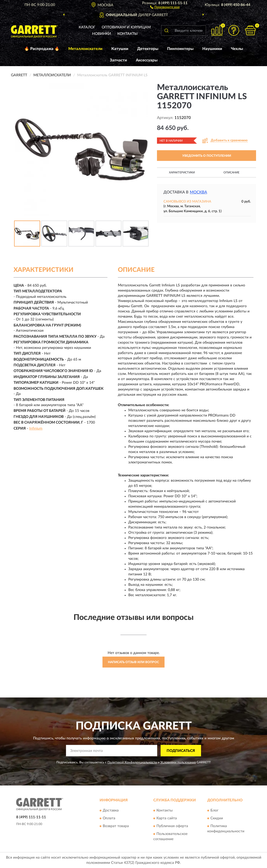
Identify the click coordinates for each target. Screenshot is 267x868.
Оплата (109, 818)
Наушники (212, 49)
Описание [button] (231, 172)
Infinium (36, 429)
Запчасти (118, 60)
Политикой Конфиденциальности (132, 762)
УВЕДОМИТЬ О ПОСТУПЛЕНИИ (207, 156)
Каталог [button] (87, 27)
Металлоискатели (85, 49)
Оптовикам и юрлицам (126, 27)
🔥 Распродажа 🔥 (42, 49)
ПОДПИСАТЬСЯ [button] (181, 751)
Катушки (120, 49)
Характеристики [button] (182, 172)
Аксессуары (147, 60)
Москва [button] (198, 192)
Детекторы (148, 49)
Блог (214, 810)
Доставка (111, 810)
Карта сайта (167, 818)
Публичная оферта (172, 826)
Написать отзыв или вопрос (133, 662)
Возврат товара (116, 826)
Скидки (217, 818)
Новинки (102, 34)
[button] (165, 7)
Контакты (128, 34)
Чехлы (237, 49)
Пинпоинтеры (180, 49)
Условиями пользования (178, 762)
